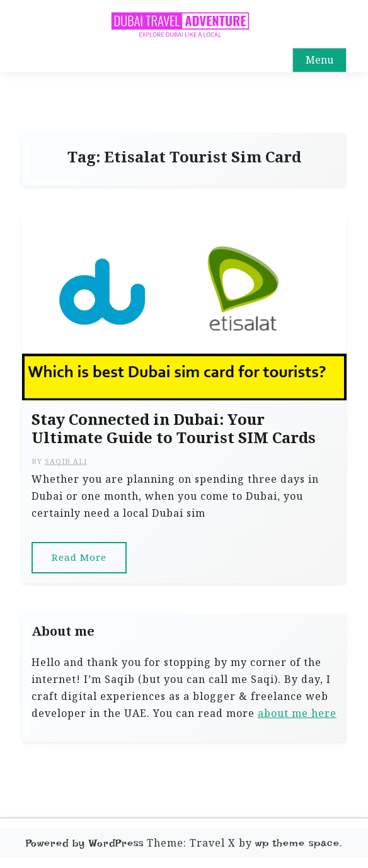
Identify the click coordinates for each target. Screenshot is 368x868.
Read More (79, 557)
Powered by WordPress (85, 843)
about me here (297, 713)
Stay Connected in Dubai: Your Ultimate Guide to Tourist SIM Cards (174, 429)
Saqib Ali (66, 461)
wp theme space (297, 843)
